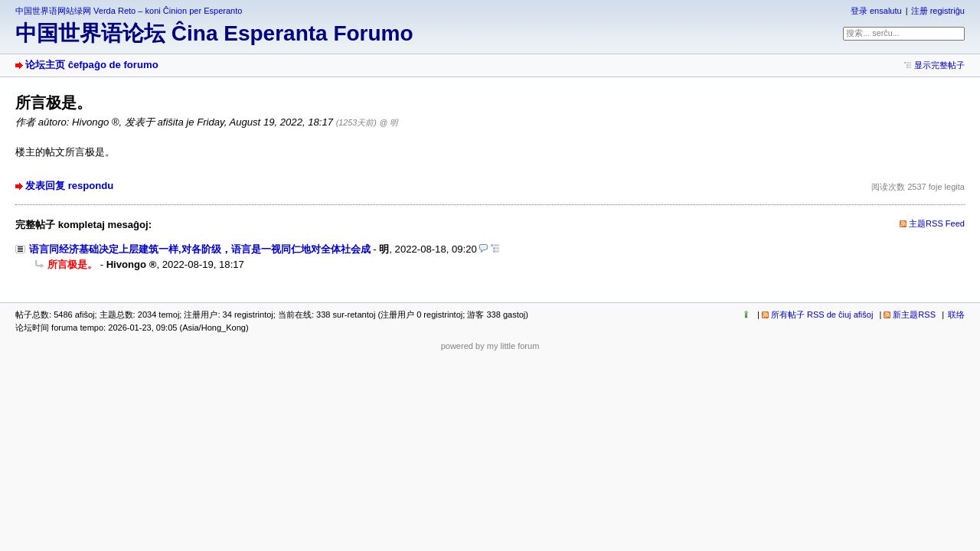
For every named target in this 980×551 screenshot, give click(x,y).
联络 (956, 315)
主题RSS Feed (937, 223)
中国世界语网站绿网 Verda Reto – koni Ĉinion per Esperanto (129, 11)
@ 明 (389, 122)
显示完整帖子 (939, 65)
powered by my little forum (490, 346)
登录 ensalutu (876, 11)
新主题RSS (914, 315)
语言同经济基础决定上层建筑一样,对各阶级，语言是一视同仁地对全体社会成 (200, 249)
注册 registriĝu (938, 11)
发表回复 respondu (69, 186)
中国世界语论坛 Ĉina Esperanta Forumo (214, 33)
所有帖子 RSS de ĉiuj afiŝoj (822, 315)
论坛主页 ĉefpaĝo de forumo (92, 65)
